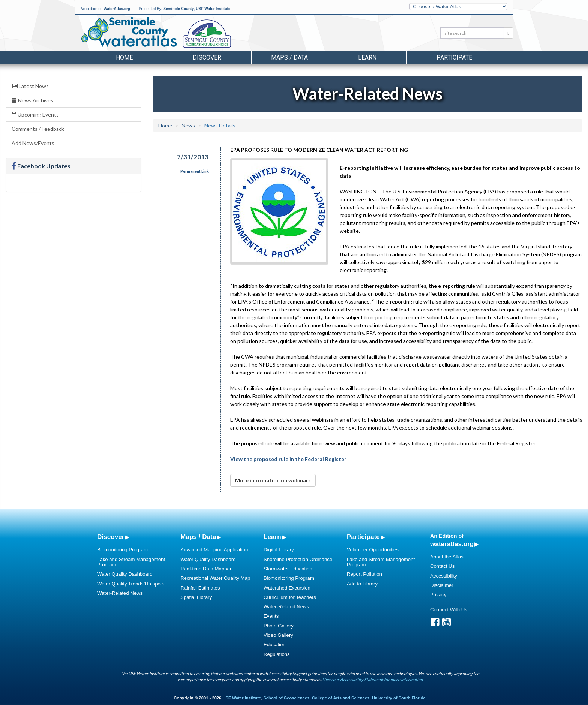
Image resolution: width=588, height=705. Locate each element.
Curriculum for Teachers (290, 597)
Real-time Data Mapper (206, 569)
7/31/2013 (193, 157)
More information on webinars (273, 480)
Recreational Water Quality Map (215, 578)
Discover (111, 537)
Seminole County (178, 9)
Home (124, 58)
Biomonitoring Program (122, 550)
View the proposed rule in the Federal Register (288, 459)
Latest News (30, 86)
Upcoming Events (35, 115)
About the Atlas (447, 557)
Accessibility (444, 576)
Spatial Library (196, 597)
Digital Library (279, 550)
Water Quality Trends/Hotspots (131, 584)
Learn (272, 537)
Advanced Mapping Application (214, 550)
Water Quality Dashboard (125, 574)
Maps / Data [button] (289, 58)
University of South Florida (399, 698)
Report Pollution (364, 574)
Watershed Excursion (287, 588)
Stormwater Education (288, 569)
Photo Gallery (279, 626)
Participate (363, 537)
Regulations (277, 654)
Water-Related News (120, 593)
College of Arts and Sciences (341, 698)
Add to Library (362, 584)
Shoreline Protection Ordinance (298, 559)
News (188, 125)
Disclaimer (442, 585)
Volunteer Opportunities (373, 550)
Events (271, 616)
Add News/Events (33, 143)
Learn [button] (367, 58)
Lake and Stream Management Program (131, 562)
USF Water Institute (213, 9)
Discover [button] (207, 58)
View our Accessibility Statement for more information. (373, 679)
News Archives (32, 100)
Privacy (438, 595)
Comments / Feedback (38, 129)
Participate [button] (454, 58)
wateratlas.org (452, 544)
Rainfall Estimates (200, 588)
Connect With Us (449, 610)
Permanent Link (195, 171)
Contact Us (442, 566)
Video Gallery (278, 635)
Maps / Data (198, 537)
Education (275, 644)
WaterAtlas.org (117, 9)
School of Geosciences (286, 698)
